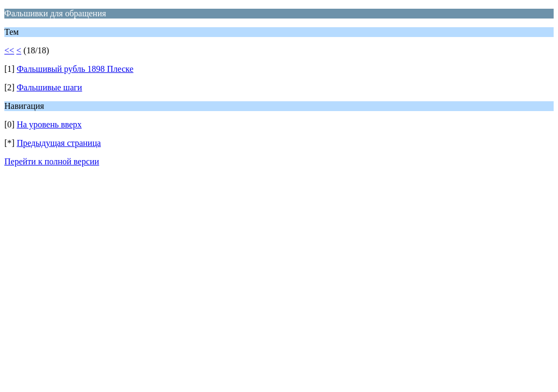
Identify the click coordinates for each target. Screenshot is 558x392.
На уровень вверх (49, 124)
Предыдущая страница (59, 143)
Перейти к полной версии (52, 161)
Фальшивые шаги (50, 87)
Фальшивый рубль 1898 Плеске (75, 69)
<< (9, 50)
